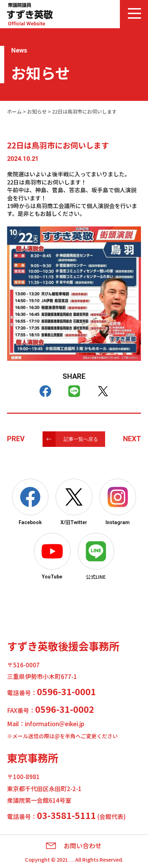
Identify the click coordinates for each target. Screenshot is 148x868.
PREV (16, 439)
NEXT (132, 439)
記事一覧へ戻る (81, 439)
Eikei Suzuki (71, 859)
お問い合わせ (83, 846)
